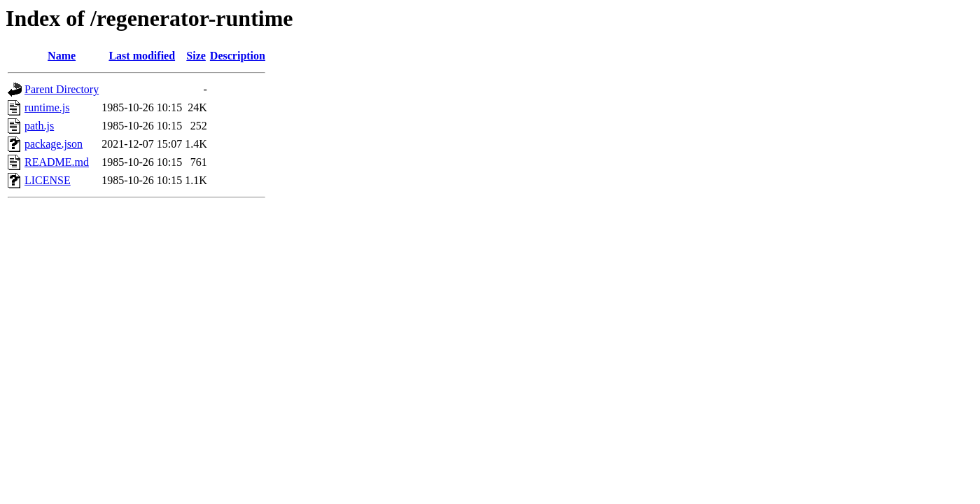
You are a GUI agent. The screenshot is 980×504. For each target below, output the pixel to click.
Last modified (142, 56)
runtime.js (47, 107)
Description (238, 56)
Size (196, 56)
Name (62, 56)
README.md (57, 162)
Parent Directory (62, 89)
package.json (54, 144)
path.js (39, 126)
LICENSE (48, 180)
